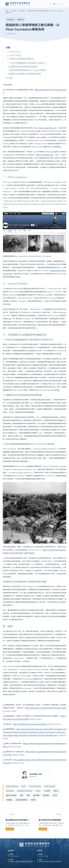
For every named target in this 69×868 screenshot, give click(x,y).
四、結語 (9, 78)
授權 (28, 795)
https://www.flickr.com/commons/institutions (30, 724)
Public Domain (50, 786)
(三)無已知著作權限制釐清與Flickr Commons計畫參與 (27, 70)
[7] (34, 469)
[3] (64, 261)
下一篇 (58, 814)
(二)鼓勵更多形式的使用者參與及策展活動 (23, 66)
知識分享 (20, 19)
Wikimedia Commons (25, 791)
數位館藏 (46, 795)
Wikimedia (10, 791)
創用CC (56, 791)
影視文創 (10, 19)
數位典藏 (36, 795)
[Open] (63, 4)
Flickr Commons (35, 786)
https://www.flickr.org (44, 155)
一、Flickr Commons (13, 51)
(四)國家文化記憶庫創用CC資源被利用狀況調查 (25, 73)
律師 (22, 795)
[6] (58, 390)
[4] (10, 319)
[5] (35, 328)
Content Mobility (12, 786)
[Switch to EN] (59, 4)
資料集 (33, 800)
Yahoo (38, 791)
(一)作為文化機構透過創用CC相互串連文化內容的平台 (27, 63)
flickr (24, 786)
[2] (60, 147)
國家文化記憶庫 (11, 795)
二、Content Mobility (13, 55)
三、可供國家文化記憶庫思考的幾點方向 (20, 59)
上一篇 (11, 814)
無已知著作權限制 (22, 800)
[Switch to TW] (54, 4)
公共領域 (47, 791)
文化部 (55, 795)
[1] (4, 117)
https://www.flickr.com (48, 128)
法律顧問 (9, 800)
